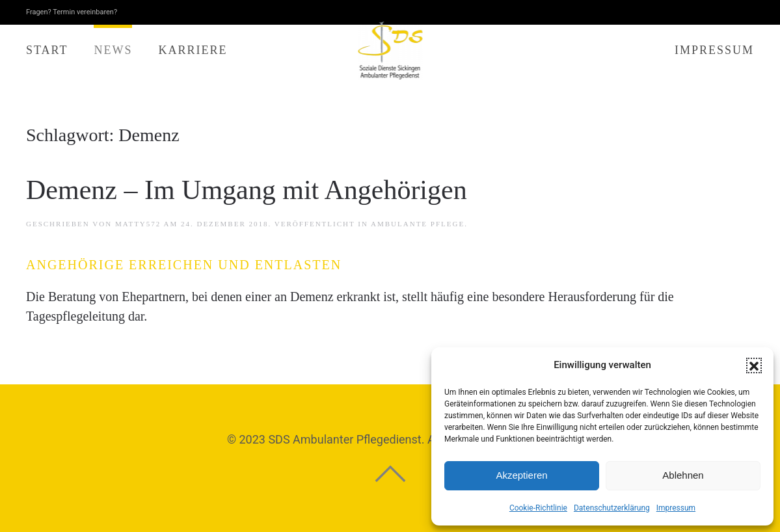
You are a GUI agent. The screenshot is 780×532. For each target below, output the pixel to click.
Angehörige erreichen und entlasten (184, 265)
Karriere (193, 50)
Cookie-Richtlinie (538, 508)
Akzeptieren (521, 475)
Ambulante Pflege (418, 224)
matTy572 (138, 224)
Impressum (676, 508)
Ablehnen (683, 475)
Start (47, 50)
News (113, 50)
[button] (754, 366)
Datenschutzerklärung (612, 508)
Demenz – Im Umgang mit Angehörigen (247, 190)
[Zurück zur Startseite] (390, 51)
